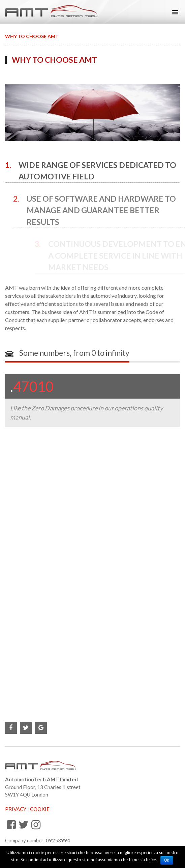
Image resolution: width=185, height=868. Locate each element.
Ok (167, 860)
